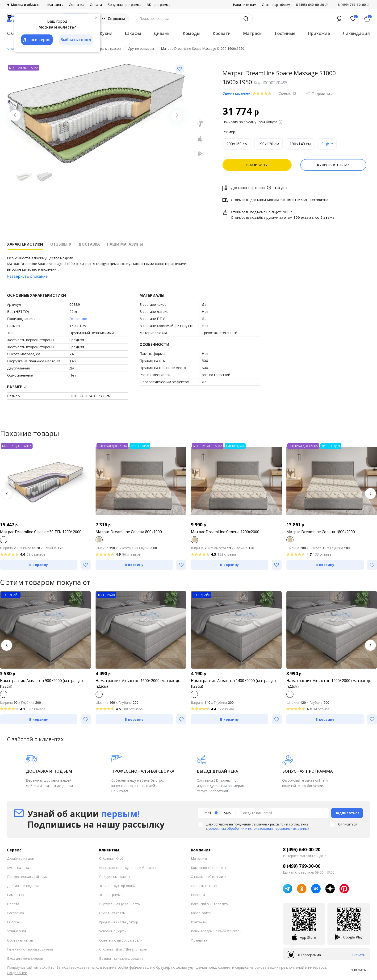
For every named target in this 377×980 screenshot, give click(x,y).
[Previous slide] (15, 116)
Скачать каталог (204, 885)
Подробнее (17, 973)
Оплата (96, 5)
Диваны (162, 33)
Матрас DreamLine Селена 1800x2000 (321, 532)
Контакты (199, 922)
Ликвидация (356, 33)
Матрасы (253, 33)
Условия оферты (113, 931)
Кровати (222, 33)
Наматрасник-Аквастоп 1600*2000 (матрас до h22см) (138, 683)
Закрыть (359, 970)
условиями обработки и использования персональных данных (259, 828)
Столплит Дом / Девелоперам (123, 949)
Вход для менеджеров (25, 958)
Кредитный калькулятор (119, 922)
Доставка (77, 5)
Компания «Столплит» (209, 867)
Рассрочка (15, 913)
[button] (7, 494)
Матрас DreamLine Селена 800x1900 (129, 532)
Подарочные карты (115, 876)
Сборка (13, 922)
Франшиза (199, 940)
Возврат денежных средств (121, 958)
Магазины (55, 5)
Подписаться (347, 813)
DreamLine (78, 318)
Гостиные (285, 33)
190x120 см (268, 144)
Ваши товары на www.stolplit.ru (216, 931)
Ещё (325, 144)
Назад (14, 49)
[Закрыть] (97, 17)
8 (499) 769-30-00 (352, 5)
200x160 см (237, 144)
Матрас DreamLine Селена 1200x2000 (225, 532)
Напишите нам (245, 5)
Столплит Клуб (111, 858)
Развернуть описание (27, 276)
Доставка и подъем (23, 885)
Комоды (191, 33)
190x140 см (300, 144)
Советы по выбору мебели (121, 940)
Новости (198, 894)
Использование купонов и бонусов (127, 867)
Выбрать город (76, 40)
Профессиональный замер (28, 876)
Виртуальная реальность (119, 903)
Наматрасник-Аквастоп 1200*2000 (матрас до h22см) (329, 683)
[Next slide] (176, 116)
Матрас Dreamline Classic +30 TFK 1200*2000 (41, 532)
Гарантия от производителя (30, 949)
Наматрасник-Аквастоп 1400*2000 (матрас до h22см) (233, 683)
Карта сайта (201, 913)
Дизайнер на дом (21, 858)
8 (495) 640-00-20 (302, 849)
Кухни (106, 33)
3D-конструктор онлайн (118, 885)
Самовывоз (16, 894)
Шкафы (133, 33)
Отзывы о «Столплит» (209, 876)
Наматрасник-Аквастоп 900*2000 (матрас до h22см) (41, 683)
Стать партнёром (276, 5)
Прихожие (319, 33)
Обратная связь (20, 940)
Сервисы (113, 19)
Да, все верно (37, 40)
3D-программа (159, 5)
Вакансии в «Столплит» (210, 903)
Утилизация (17, 931)
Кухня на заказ (19, 867)
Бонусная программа (124, 5)
